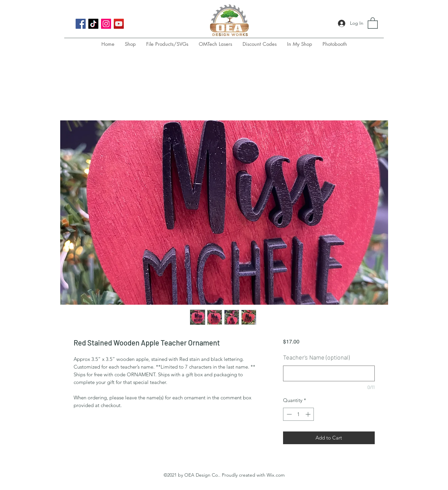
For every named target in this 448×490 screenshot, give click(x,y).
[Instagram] (106, 24)
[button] (373, 23)
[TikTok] (93, 24)
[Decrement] (289, 414)
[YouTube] (119, 24)
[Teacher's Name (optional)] (329, 373)
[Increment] (309, 414)
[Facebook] (81, 24)
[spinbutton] (299, 414)
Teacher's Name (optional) (316, 357)
